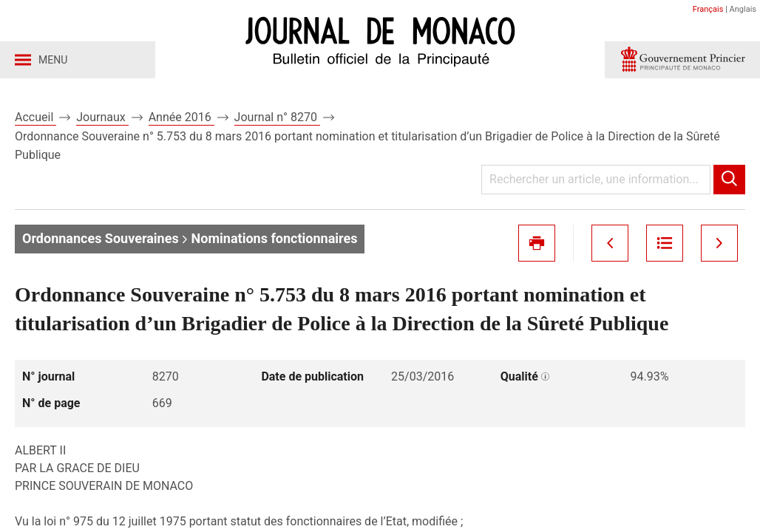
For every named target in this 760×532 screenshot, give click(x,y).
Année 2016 (181, 117)
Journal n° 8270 (277, 117)
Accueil (35, 117)
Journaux (102, 117)
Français (708, 9)
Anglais (743, 9)
